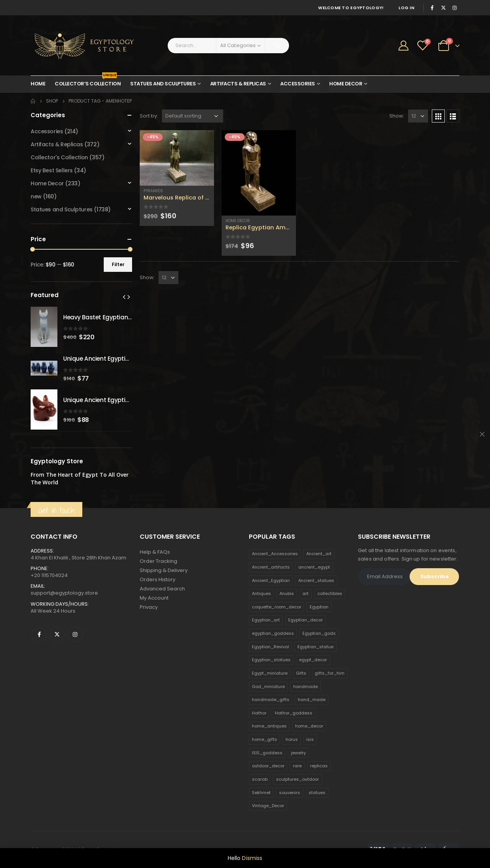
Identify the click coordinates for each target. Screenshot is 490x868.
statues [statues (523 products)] (317, 793)
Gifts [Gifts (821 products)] (301, 673)
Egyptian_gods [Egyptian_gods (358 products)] (319, 633)
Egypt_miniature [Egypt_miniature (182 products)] (270, 673)
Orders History (158, 579)
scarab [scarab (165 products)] (260, 779)
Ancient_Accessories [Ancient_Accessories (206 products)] (275, 554)
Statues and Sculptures (163, 84)
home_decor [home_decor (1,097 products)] (309, 726)
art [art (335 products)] (305, 593)
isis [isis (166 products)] (310, 739)
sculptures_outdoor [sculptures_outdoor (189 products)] (297, 779)
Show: (397, 116)
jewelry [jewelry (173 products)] (298, 753)
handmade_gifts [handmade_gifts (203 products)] (271, 700)
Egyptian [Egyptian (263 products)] (319, 607)
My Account (154, 598)
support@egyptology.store (64, 593)
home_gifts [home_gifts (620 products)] (265, 739)
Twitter (57, 634)
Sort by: (149, 116)
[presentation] (124, 297)
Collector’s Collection (88, 82)
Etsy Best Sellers (52, 170)
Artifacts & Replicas (238, 84)
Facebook (39, 634)
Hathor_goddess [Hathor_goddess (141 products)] (294, 713)
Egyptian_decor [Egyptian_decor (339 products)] (305, 620)
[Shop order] (193, 116)
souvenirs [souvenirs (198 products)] (290, 793)
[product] (177, 158)
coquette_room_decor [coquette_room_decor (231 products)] (277, 607)
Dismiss (252, 858)
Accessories (298, 84)
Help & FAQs (155, 552)
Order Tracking (158, 561)
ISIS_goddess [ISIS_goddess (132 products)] (267, 753)
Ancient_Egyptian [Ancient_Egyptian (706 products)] (271, 580)
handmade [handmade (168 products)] (305, 687)
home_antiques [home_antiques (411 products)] (269, 726)
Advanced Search (162, 589)
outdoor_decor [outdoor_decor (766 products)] (268, 766)
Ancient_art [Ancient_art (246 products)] (319, 554)
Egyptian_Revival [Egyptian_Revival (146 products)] (270, 647)
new (36, 196)
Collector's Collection (59, 157)
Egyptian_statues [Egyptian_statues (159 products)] (271, 660)
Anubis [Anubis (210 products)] (287, 593)
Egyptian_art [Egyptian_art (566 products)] (266, 620)
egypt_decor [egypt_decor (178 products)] (313, 660)
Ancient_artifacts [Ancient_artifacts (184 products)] (271, 567)
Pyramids (153, 191)
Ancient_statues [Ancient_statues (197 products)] (316, 580)
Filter (118, 264)
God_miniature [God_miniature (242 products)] (268, 687)
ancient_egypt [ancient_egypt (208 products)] (314, 567)
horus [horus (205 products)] (292, 739)
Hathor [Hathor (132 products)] (259, 713)
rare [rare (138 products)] (297, 766)
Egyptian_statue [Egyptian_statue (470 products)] (315, 647)
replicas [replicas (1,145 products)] (319, 766)
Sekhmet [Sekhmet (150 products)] (261, 793)
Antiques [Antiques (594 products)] (261, 593)
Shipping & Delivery (164, 570)
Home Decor (346, 84)
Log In (406, 8)
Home (38, 84)
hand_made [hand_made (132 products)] (312, 700)
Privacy (149, 607)
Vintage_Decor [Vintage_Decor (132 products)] (268, 806)
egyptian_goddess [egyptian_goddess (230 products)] (273, 633)
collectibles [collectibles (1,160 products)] (330, 593)
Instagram (75, 634)
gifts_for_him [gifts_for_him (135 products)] (330, 673)
